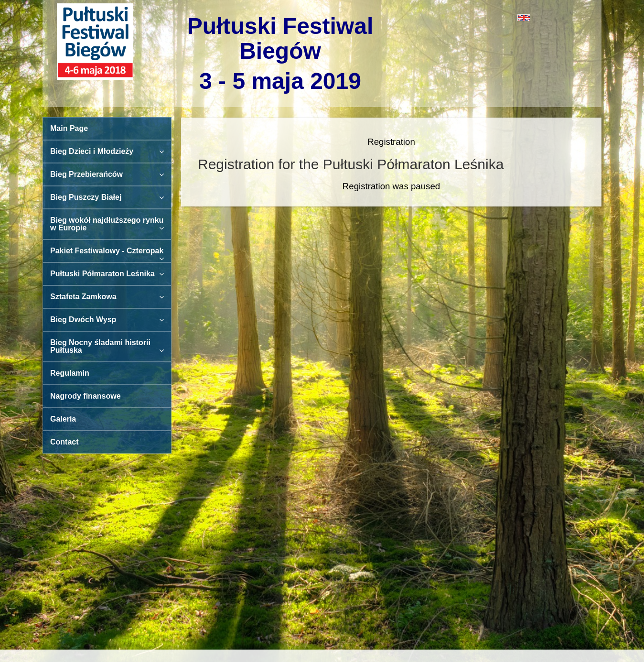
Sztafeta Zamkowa (107, 297)
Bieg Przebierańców (107, 174)
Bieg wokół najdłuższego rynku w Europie (107, 224)
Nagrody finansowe (86, 396)
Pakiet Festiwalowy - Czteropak (107, 255)
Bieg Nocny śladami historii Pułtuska (107, 346)
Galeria (63, 419)
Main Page (69, 128)
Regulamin (70, 373)
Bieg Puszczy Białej (107, 197)
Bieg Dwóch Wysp (107, 320)
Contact (64, 442)
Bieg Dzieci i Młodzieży (107, 151)
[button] (481, 17)
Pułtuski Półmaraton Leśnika (107, 274)
